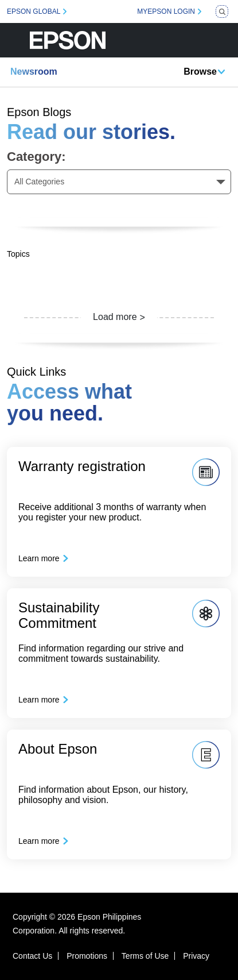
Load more (115, 317)
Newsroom (34, 72)
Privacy (196, 956)
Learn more (39, 558)
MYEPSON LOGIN (166, 11)
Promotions (87, 956)
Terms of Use (145, 956)
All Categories (39, 182)
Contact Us (32, 956)
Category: (36, 157)
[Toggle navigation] (223, 40)
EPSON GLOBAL (34, 11)
